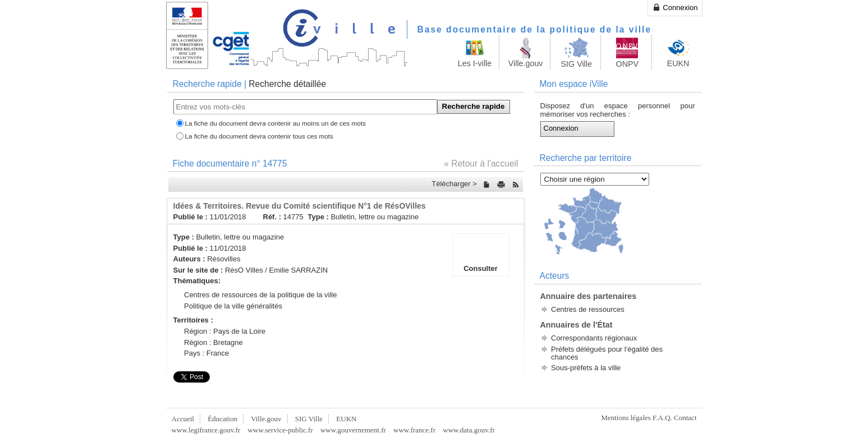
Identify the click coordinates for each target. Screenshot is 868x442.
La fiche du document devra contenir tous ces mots (259, 136)
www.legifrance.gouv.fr (206, 430)
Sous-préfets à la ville (586, 368)
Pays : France (206, 353)
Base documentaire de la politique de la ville (535, 29)
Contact (685, 418)
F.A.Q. (662, 418)
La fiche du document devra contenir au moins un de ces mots (275, 123)
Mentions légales (626, 418)
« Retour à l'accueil (481, 164)
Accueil (183, 419)
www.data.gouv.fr (469, 430)
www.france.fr (414, 430)
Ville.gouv (266, 419)
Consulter (481, 255)
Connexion (675, 7)
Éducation (222, 419)
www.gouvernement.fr (353, 430)
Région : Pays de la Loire (225, 331)
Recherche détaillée (287, 84)
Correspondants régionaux (594, 338)
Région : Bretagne (213, 342)
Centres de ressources (588, 309)
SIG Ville (309, 419)
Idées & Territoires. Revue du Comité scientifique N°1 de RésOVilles (300, 206)
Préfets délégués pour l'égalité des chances (607, 353)
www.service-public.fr (281, 430)
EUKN (346, 419)
